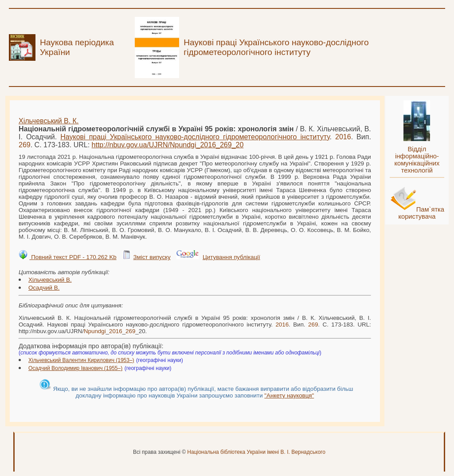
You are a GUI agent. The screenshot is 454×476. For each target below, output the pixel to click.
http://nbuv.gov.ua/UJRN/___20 (168, 145)
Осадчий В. (44, 288)
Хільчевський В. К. (49, 121)
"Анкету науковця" (289, 395)
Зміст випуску (152, 257)
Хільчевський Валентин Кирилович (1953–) (81, 360)
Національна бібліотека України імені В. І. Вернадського (256, 452)
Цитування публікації (231, 257)
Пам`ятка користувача (421, 213)
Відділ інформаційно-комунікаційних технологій (417, 160)
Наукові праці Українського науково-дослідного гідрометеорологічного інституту (195, 137)
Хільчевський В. (50, 280)
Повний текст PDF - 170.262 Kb (73, 257)
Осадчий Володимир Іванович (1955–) (75, 368)
